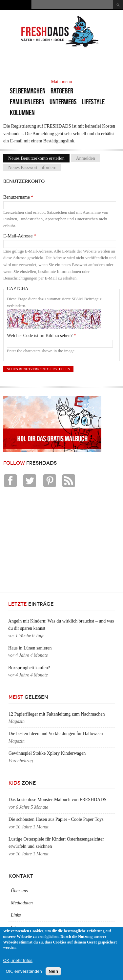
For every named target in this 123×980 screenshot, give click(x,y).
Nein (53, 971)
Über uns (19, 891)
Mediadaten (22, 903)
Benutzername (18, 197)
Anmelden (85, 158)
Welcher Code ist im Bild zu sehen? (41, 336)
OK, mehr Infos (18, 960)
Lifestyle (93, 102)
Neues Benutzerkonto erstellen (39, 158)
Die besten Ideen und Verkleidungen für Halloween (56, 734)
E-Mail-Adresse (20, 236)
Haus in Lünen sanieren (30, 648)
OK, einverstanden (24, 971)
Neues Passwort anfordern (32, 168)
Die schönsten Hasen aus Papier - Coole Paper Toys (56, 819)
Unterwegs (63, 102)
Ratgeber (62, 91)
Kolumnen (22, 113)
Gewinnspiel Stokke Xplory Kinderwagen (47, 753)
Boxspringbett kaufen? (29, 668)
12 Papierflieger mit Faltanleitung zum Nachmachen (57, 714)
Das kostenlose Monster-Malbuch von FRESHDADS (57, 800)
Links (16, 915)
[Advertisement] (52, 542)
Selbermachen (28, 91)
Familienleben (27, 102)
